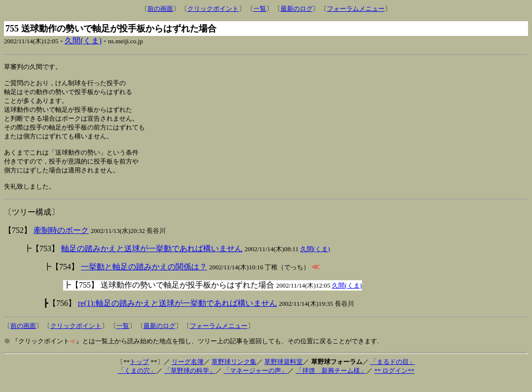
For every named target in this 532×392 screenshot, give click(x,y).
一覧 (260, 9)
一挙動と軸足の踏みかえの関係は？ (144, 277)
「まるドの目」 (393, 372)
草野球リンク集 (234, 372)
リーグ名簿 (188, 372)
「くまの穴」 (137, 381)
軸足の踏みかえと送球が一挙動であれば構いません (152, 259)
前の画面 (160, 9)
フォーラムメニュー (356, 9)
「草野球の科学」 (190, 381)
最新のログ (297, 9)
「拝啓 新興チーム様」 (331, 381)
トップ (139, 372)
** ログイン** (394, 381)
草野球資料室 (284, 372)
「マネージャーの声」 (255, 381)
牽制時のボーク (61, 241)
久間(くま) (83, 41)
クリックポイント (213, 9)
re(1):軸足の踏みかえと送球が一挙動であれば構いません (177, 313)
